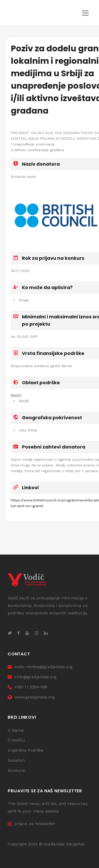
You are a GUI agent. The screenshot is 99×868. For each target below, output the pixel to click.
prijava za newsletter (32, 824)
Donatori (16, 760)
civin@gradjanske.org (32, 677)
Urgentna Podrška (26, 750)
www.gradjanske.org (31, 697)
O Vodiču (16, 740)
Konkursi (16, 770)
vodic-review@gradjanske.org (40, 667)
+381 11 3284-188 (27, 687)
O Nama (16, 730)
